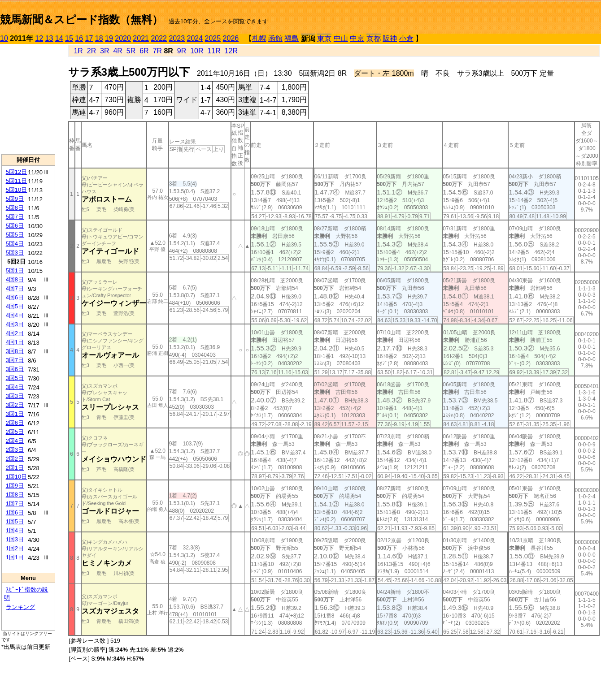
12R (231, 51)
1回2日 (15, 548)
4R (118, 51)
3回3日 (15, 396)
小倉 (406, 38)
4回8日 (15, 279)
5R (131, 51)
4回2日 (15, 333)
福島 (292, 38)
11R (214, 51)
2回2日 (15, 459)
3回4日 (15, 387)
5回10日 (17, 190)
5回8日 (15, 208)
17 (89, 38)
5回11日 (17, 181)
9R (182, 51)
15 (69, 38)
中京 (357, 38)
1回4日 (15, 530)
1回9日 (15, 486)
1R (78, 51)
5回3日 (15, 253)
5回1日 (15, 270)
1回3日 (15, 539)
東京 (324, 39)
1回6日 (15, 512)
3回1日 (15, 414)
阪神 (390, 38)
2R (91, 51)
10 (4, 38)
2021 (141, 38)
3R (105, 51)
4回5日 (15, 306)
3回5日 (15, 378)
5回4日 (15, 244)
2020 (123, 38)
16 (79, 38)
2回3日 (15, 450)
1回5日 (15, 521)
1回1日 (15, 557)
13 (49, 38)
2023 (177, 38)
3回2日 (15, 405)
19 (109, 38)
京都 (374, 39)
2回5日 (15, 432)
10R (197, 51)
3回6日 (15, 369)
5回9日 (15, 199)
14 (59, 38)
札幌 (259, 38)
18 (99, 38)
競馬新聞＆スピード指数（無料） (81, 19)
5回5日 (15, 235)
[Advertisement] (28, 99)
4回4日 (15, 315)
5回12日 (17, 172)
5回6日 (15, 226)
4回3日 (15, 324)
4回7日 (15, 288)
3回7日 (15, 360)
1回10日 (17, 477)
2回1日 (15, 468)
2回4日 (15, 441)
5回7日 (15, 217)
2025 (213, 38)
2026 (231, 38)
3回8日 (15, 351)
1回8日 (15, 495)
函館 (275, 38)
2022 (159, 38)
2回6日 (15, 423)
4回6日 (15, 297)
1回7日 (15, 503)
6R (144, 51)
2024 (195, 38)
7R (157, 51)
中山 (341, 38)
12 (39, 38)
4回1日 (15, 342)
